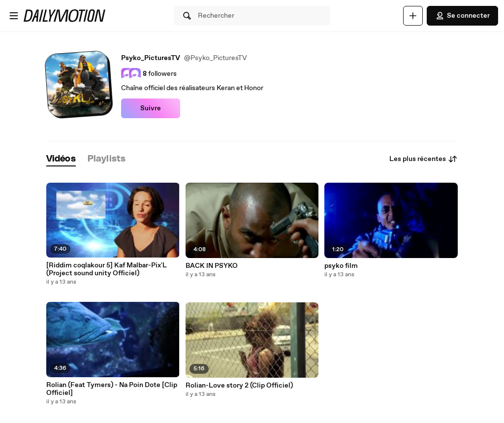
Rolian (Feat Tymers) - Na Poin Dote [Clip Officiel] (112, 389)
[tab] (61, 159)
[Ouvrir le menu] (14, 16)
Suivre (151, 108)
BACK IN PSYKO (212, 266)
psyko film (341, 266)
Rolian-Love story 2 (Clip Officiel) (239, 386)
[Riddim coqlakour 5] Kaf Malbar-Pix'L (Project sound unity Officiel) (107, 269)
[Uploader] (413, 16)
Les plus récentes (424, 159)
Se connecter (462, 16)
